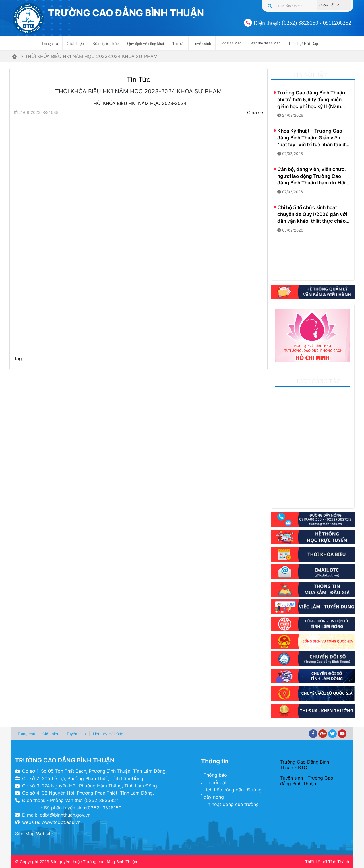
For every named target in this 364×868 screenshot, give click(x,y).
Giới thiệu (75, 44)
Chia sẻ (255, 112)
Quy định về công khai (145, 44)
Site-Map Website (34, 834)
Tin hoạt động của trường (231, 804)
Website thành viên (265, 43)
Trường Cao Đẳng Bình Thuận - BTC (305, 765)
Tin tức (178, 44)
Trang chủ (50, 44)
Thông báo (215, 775)
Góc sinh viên (231, 43)
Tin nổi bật (215, 782)
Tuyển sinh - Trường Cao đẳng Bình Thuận (307, 781)
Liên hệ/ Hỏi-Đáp (304, 44)
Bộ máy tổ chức (106, 44)
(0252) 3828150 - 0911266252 (317, 23)
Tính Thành (339, 862)
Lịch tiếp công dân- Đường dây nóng (233, 793)
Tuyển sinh (202, 44)
